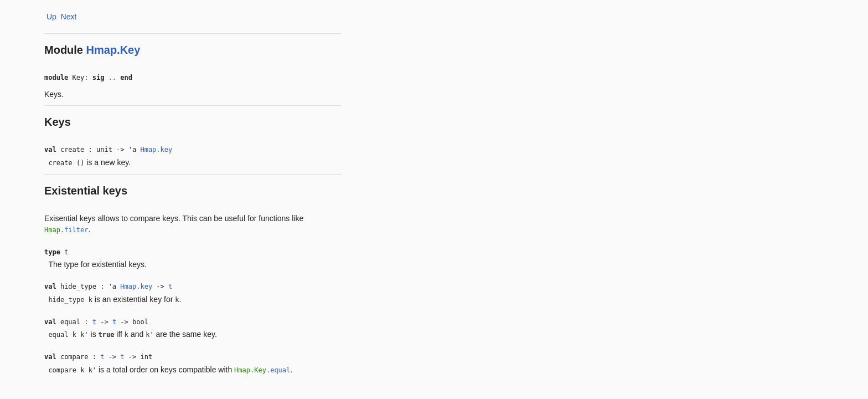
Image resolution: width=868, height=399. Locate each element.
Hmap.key (156, 150)
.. (112, 78)
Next (69, 17)
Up (51, 17)
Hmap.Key (113, 50)
